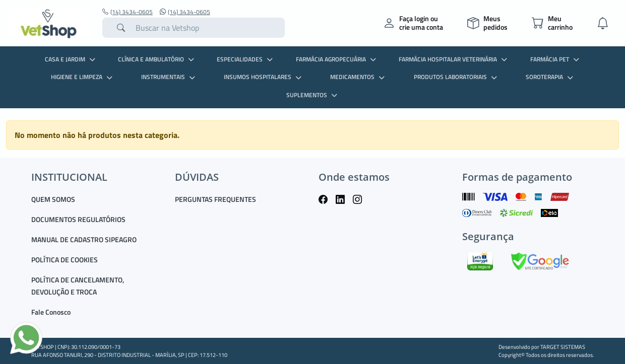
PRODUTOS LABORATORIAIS (457, 77)
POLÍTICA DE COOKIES (65, 260)
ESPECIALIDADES (246, 59)
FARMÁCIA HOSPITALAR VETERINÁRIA (454, 59)
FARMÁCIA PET (556, 59)
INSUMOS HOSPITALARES (264, 77)
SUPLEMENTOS (313, 95)
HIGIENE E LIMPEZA (83, 77)
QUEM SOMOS (53, 199)
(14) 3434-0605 (128, 12)
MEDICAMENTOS (359, 77)
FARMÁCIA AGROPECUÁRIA (337, 59)
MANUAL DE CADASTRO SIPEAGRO (84, 239)
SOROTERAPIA (551, 77)
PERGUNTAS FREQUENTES (215, 199)
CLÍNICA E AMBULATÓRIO (157, 59)
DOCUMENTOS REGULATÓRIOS (78, 219)
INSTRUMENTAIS (169, 77)
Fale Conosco (51, 312)
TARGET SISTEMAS (563, 347)
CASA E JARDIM (71, 59)
